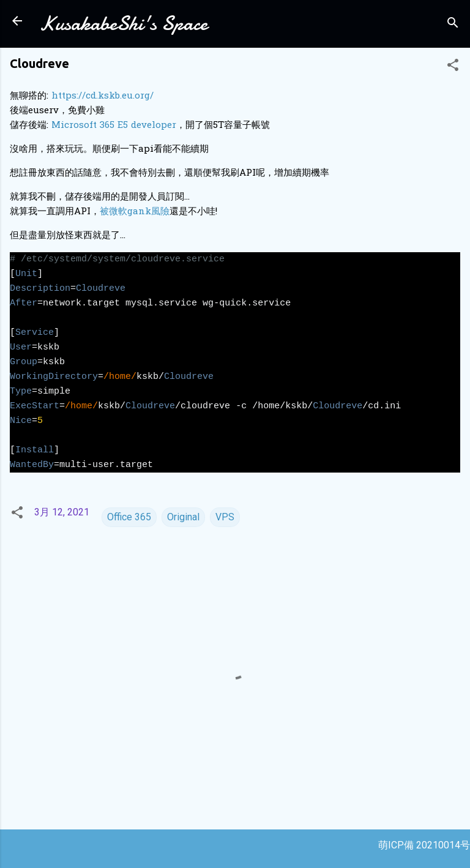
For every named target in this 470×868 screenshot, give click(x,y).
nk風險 (154, 212)
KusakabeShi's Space (123, 24)
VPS (225, 517)
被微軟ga (119, 212)
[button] (453, 67)
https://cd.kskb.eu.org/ (103, 96)
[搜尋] (453, 25)
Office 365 (129, 517)
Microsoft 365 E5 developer (114, 125)
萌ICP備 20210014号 (424, 845)
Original (183, 517)
